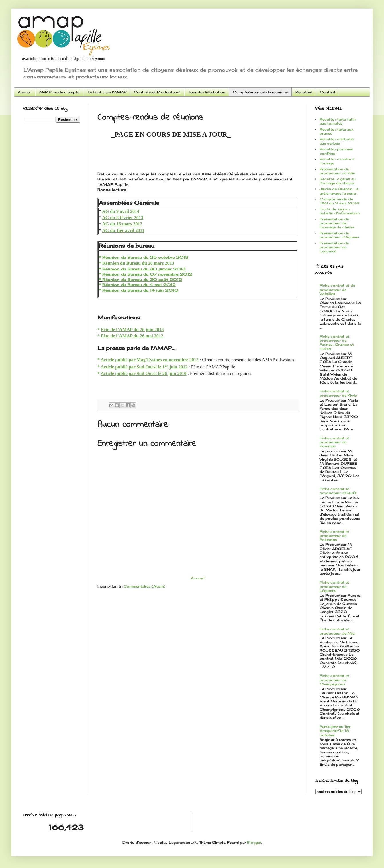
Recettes (304, 92)
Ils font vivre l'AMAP (107, 92)
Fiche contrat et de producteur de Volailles (337, 290)
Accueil (25, 92)
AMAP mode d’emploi (60, 92)
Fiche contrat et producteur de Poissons (334, 536)
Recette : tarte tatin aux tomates (338, 121)
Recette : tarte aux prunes (336, 131)
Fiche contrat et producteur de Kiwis (338, 393)
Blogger (254, 842)
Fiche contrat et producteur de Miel (338, 631)
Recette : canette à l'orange (337, 161)
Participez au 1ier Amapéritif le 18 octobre (335, 731)
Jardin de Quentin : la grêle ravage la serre (339, 191)
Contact (328, 92)
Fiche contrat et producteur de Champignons (334, 680)
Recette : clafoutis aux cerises (337, 141)
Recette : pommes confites (336, 151)
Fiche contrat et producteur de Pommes (334, 442)
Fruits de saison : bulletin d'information (340, 211)
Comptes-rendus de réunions (260, 92)
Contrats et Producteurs (157, 92)
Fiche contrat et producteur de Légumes (334, 586)
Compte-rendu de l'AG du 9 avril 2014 (339, 201)
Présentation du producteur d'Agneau (339, 235)
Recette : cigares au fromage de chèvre (338, 181)
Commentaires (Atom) (144, 586)
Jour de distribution (207, 92)
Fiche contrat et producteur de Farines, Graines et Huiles (337, 343)
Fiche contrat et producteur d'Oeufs (338, 491)
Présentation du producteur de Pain (337, 171)
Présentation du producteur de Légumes (334, 247)
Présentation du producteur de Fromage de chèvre (337, 223)
